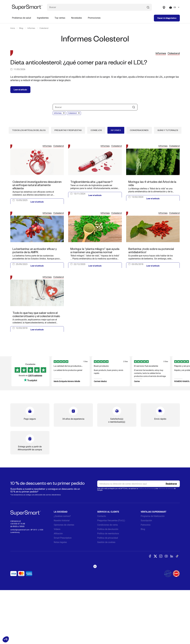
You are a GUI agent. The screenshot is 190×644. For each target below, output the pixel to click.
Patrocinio (146, 579)
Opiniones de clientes (64, 579)
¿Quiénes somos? (62, 570)
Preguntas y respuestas (68, 184)
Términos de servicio (166, 542)
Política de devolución (108, 583)
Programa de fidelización (153, 570)
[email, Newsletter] (139, 538)
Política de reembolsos (108, 587)
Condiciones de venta (107, 579)
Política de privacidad (146, 542)
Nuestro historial (62, 574)
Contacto (102, 570)
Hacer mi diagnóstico (167, 18)
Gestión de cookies (106, 596)
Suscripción (146, 574)
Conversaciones (139, 184)
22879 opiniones (35, 429)
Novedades (77, 18)
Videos (57, 583)
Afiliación (58, 587)
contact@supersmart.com (20, 584)
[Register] (171, 538)
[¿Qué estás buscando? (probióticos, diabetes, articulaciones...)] (99, 7)
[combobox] (177, 7)
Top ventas (60, 18)
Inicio (13, 28)
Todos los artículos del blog (29, 184)
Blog (21, 28)
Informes (31, 28)
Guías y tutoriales (168, 184)
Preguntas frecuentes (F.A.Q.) (111, 574)
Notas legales (60, 596)
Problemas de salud (21, 18)
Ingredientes (43, 18)
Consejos (96, 184)
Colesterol (44, 28)
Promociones (94, 18)
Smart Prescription (63, 592)
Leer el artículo (20, 143)
